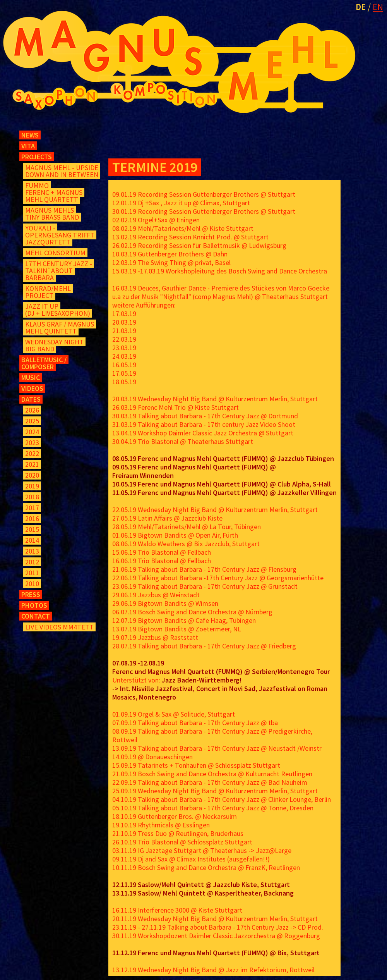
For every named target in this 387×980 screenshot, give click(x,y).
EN (378, 7)
